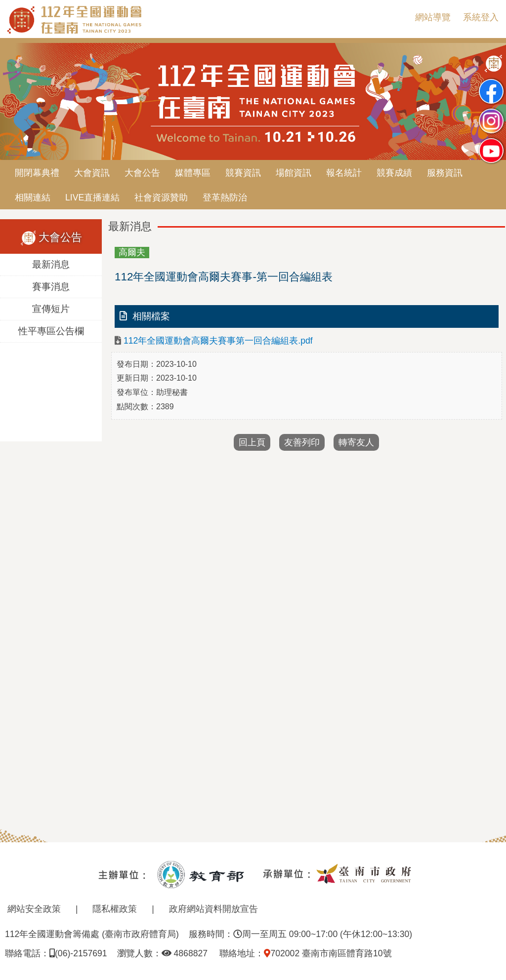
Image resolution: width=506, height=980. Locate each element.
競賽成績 (394, 173)
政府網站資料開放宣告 (213, 909)
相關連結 (33, 197)
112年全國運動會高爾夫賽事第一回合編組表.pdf (218, 341)
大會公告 (142, 173)
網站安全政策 (34, 909)
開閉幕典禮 (37, 173)
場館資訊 (294, 173)
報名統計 (344, 173)
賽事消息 (51, 287)
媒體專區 (193, 173)
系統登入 (481, 17)
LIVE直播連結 (92, 197)
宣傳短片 (51, 309)
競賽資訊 (243, 173)
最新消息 (51, 264)
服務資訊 (445, 173)
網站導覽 (433, 17)
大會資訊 (92, 173)
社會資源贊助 (161, 197)
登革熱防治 (225, 197)
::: (400, 17)
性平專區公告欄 (51, 331)
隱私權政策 (115, 909)
